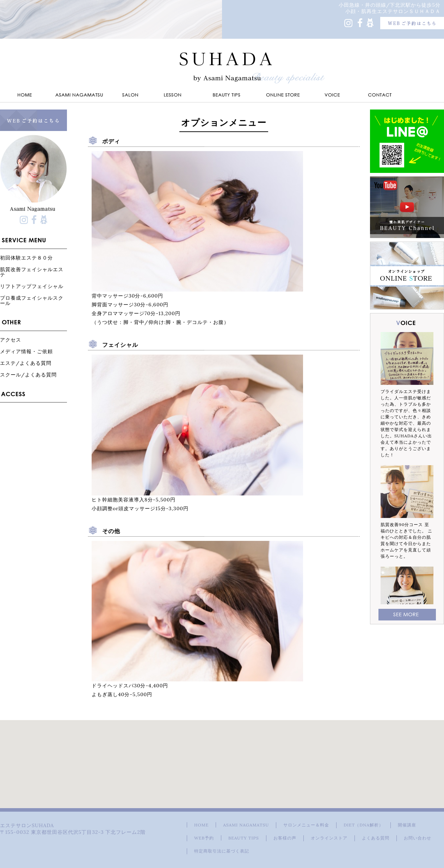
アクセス (11, 340)
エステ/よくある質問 (26, 363)
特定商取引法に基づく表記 (222, 851)
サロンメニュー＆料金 (306, 825)
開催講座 (407, 825)
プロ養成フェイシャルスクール (32, 300)
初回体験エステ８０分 (26, 258)
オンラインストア (329, 838)
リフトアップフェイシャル (32, 286)
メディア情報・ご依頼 (26, 351)
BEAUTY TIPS (244, 838)
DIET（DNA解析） (363, 825)
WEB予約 (204, 838)
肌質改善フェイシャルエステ (32, 272)
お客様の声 (285, 838)
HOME (201, 825)
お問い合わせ (418, 838)
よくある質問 (376, 838)
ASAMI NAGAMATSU (246, 825)
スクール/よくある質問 (28, 374)
